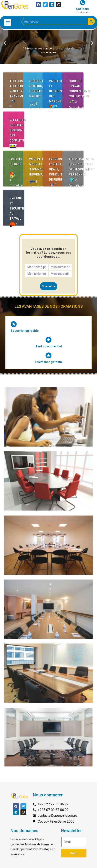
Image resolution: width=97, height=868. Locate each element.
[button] (8, 22)
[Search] (91, 21)
